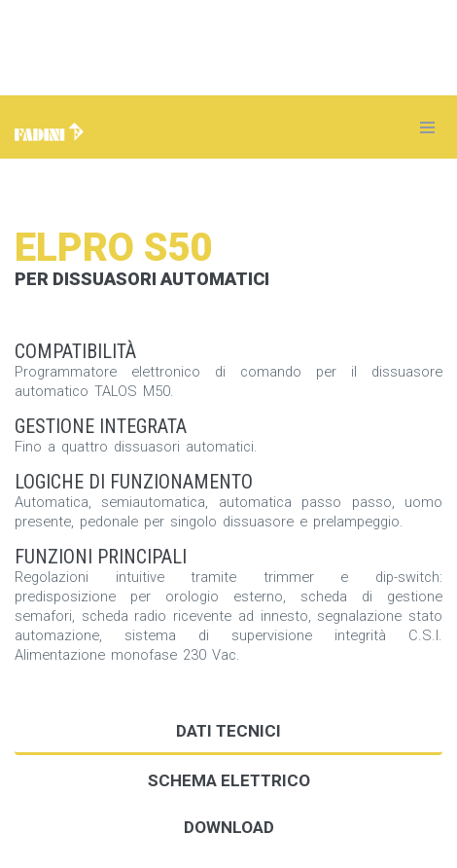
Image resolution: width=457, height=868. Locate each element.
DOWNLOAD (229, 827)
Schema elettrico (229, 780)
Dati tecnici (228, 731)
